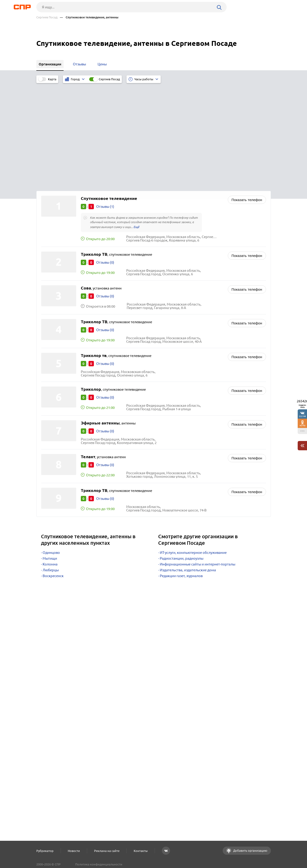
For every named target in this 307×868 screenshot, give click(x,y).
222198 (302, 416)
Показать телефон (247, 96)
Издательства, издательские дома (188, 466)
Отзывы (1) (105, 103)
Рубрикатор (45, 851)
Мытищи (50, 455)
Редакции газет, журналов (181, 472)
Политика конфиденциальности (99, 864)
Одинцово (51, 449)
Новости (74, 851)
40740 (302, 426)
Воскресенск (53, 472)
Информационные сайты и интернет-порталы (198, 460)
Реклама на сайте (107, 851)
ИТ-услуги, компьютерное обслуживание (193, 449)
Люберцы (51, 466)
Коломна (50, 460)
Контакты (141, 851)
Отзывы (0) (105, 159)
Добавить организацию (250, 851)
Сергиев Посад (47, 17)
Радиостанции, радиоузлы (182, 455)
